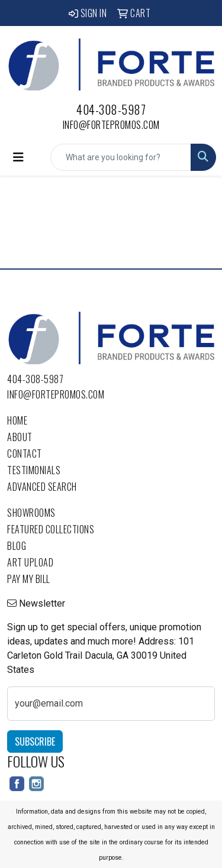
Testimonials (34, 470)
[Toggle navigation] (18, 157)
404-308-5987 (111, 109)
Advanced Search (42, 487)
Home (17, 420)
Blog (17, 546)
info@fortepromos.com (111, 125)
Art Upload (30, 562)
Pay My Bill (29, 579)
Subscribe (35, 741)
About (20, 437)
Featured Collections (51, 529)
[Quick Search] (121, 157)
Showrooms (31, 513)
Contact (25, 454)
